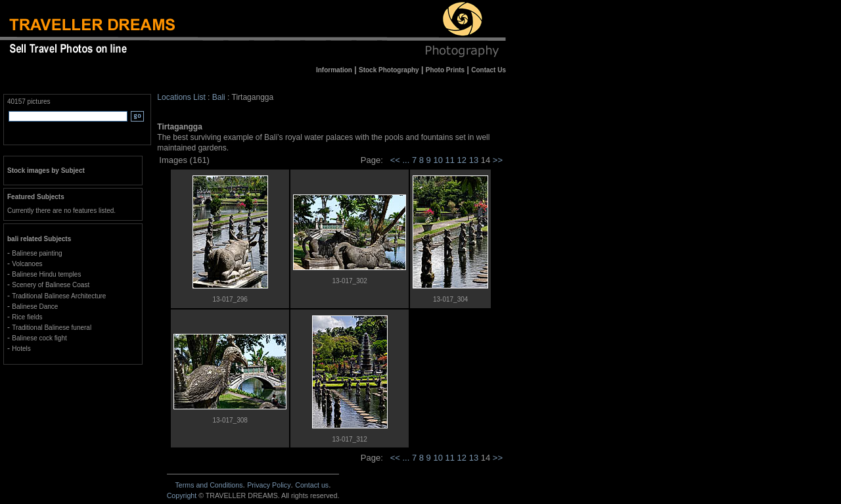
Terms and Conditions (209, 485)
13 (475, 160)
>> (498, 160)
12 (463, 160)
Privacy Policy (269, 485)
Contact (312, 485)
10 (439, 160)
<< (395, 160)
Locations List (181, 97)
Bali (219, 97)
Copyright (182, 495)
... (407, 160)
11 (451, 160)
